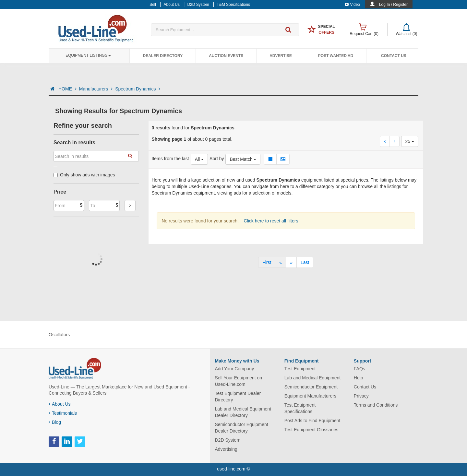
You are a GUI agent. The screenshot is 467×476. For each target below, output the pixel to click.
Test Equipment (300, 369)
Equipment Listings (88, 55)
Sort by (217, 159)
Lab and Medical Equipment (313, 378)
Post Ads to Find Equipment (312, 421)
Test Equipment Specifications (300, 408)
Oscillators (59, 335)
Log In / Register (393, 5)
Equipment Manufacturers (310, 396)
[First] (267, 262)
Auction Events (226, 56)
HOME (67, 89)
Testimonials (63, 413)
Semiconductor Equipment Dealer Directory (242, 428)
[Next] (291, 262)
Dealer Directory (163, 56)
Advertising (226, 449)
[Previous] (281, 262)
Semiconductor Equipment (311, 387)
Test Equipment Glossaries (311, 430)
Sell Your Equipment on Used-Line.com (239, 381)
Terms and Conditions (376, 405)
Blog (55, 422)
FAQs (359, 369)
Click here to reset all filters (270, 221)
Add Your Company (235, 369)
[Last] (305, 262)
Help (359, 378)
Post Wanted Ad (336, 56)
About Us (60, 404)
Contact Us (394, 56)
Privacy (361, 396)
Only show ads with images (84, 175)
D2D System (228, 440)
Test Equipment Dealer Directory (238, 397)
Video (352, 5)
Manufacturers (96, 89)
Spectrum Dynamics (138, 89)
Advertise (281, 56)
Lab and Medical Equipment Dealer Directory (243, 412)
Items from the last (170, 159)
